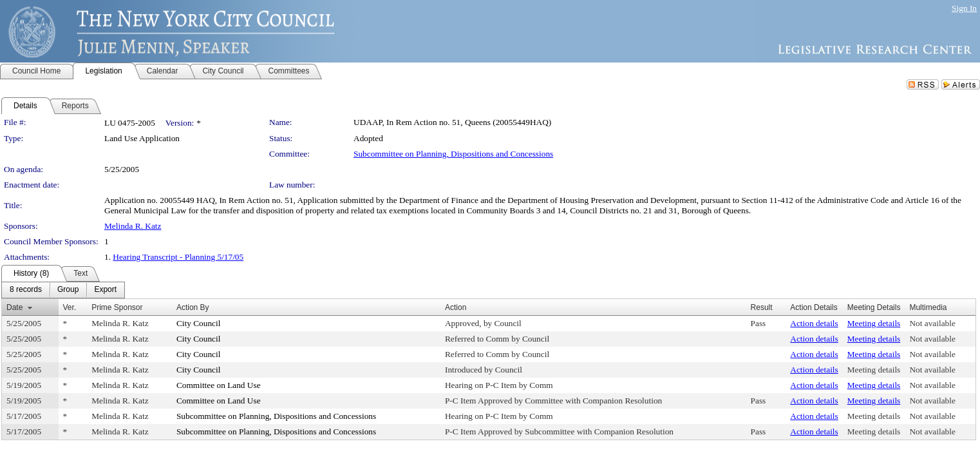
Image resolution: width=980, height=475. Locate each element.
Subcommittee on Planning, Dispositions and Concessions (453, 154)
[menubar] (63, 290)
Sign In (964, 8)
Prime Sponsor (117, 307)
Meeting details (874, 323)
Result (762, 307)
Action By (193, 307)
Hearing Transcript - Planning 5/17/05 (178, 257)
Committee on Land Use (219, 385)
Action (456, 307)
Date (14, 307)
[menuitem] (26, 290)
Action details (814, 323)
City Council (199, 323)
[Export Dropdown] (105, 290)
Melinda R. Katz (133, 226)
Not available (932, 323)
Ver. (70, 307)
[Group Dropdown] (68, 290)
